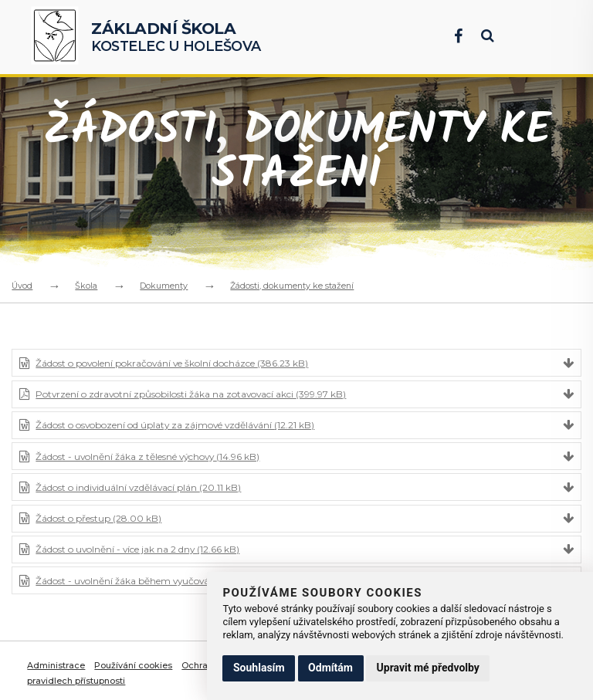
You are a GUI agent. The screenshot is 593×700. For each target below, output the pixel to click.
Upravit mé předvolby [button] (428, 668)
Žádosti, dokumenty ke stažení (292, 286)
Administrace (56, 665)
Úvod (22, 286)
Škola (86, 286)
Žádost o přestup (98, 518)
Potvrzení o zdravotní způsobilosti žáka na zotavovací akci (191, 394)
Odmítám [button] (330, 668)
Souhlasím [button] (259, 668)
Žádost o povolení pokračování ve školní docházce (172, 363)
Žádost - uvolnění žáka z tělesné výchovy (147, 457)
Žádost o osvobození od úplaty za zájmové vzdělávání (175, 425)
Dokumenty (164, 286)
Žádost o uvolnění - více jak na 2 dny (137, 549)
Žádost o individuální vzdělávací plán (138, 487)
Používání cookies (133, 665)
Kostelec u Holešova (176, 37)
